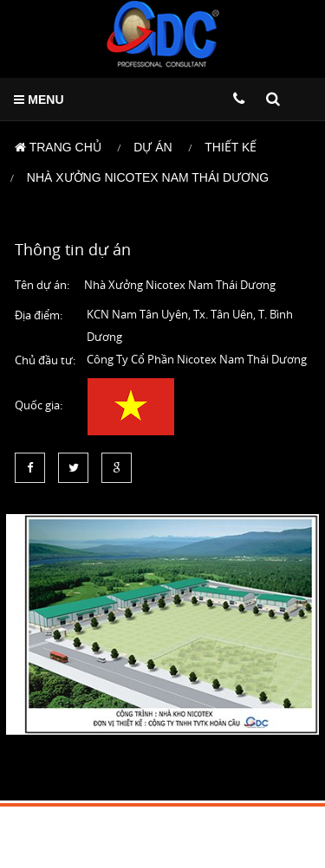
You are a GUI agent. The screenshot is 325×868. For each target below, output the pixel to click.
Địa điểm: (39, 315)
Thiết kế (231, 147)
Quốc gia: (39, 405)
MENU (39, 100)
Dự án (153, 147)
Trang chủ (58, 147)
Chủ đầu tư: (45, 360)
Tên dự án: (42, 285)
